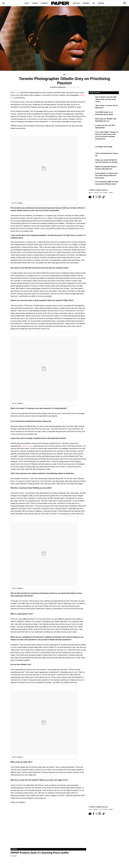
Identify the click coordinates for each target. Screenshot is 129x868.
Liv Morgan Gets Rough (104, 147)
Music (27, 3)
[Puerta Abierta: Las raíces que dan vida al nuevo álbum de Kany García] (92, 175)
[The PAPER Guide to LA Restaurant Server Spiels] (92, 114)
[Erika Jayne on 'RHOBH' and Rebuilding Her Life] (92, 120)
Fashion (35, 3)
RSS (101, 193)
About (91, 193)
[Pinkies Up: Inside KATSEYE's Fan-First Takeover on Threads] (92, 161)
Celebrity (44, 3)
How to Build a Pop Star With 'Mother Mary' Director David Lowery (106, 99)
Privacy (105, 193)
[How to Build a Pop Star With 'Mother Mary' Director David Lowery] (92, 98)
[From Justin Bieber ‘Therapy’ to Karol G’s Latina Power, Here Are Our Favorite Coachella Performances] (92, 133)
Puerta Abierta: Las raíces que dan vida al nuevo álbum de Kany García (106, 176)
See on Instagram (17, 203)
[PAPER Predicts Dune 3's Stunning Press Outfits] (48, 829)
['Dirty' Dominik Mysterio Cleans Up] (92, 155)
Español (101, 3)
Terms (111, 193)
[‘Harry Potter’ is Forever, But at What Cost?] (92, 107)
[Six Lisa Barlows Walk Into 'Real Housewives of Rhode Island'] (92, 183)
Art (94, 3)
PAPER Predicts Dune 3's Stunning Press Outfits (40, 853)
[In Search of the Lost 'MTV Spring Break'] (92, 127)
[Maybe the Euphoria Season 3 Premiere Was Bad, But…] (92, 168)
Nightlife (76, 3)
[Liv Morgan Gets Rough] (92, 148)
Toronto (17, 93)
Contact (96, 193)
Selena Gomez (27, 446)
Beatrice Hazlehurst (59, 87)
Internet (86, 3)
